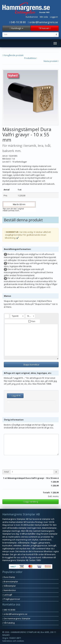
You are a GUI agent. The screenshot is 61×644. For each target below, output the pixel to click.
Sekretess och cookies (13, 641)
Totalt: (47, 492)
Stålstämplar (9, 586)
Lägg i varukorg (30, 502)
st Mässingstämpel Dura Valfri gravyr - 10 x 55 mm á (32, 478)
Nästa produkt (51, 61)
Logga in (54, 17)
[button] (7, 316)
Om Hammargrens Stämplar (16, 618)
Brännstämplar (10, 581)
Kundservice (32, 17)
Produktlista (31, 58)
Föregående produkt (13, 55)
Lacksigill (7, 595)
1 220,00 (55, 482)
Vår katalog (8, 623)
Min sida (44, 17)
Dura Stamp (9, 577)
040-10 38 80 (18, 22)
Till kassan (45, 28)
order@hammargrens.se (43, 22)
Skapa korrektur (31, 365)
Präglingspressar (11, 599)
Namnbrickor (9, 590)
